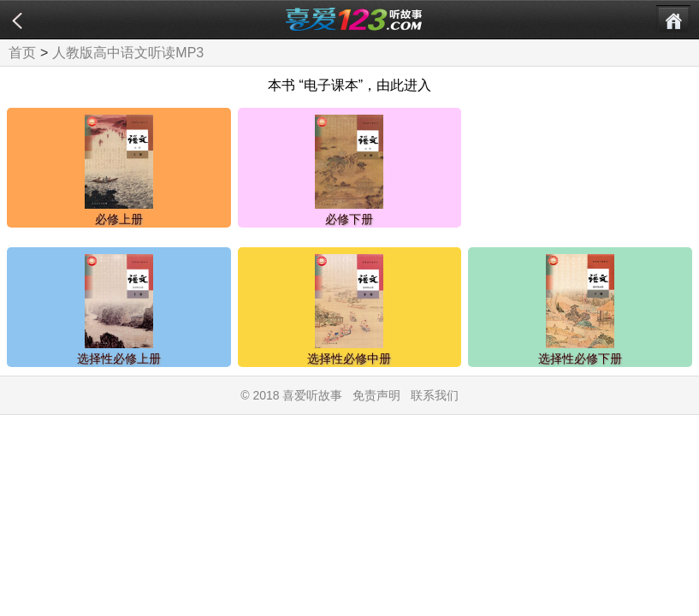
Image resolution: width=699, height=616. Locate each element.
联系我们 (435, 395)
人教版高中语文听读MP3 (128, 53)
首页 (22, 53)
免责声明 (376, 395)
